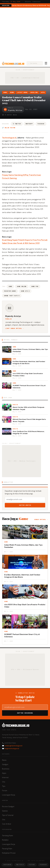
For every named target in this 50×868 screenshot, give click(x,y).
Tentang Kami (8, 836)
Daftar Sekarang (25, 713)
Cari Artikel (7, 824)
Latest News (22, 92)
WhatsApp (29, 124)
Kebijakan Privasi (9, 853)
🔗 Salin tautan (9, 128)
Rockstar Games (10, 291)
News (12, 92)
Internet (5, 778)
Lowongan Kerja (9, 795)
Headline (34, 92)
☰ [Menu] (46, 63)
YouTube (32, 865)
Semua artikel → (41, 520)
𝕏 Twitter (17, 124)
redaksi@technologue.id (13, 746)
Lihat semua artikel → (15, 328)
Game (5, 92)
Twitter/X (20, 865)
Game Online (22, 286)
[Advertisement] (25, 34)
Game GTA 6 (25, 291)
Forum (5, 791)
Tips (4, 786)
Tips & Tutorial (8, 815)
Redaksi (5, 840)
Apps (43, 92)
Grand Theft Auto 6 (12, 296)
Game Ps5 (35, 286)
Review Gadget (8, 807)
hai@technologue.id (12, 749)
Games (5, 811)
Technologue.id (9, 138)
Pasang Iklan (7, 849)
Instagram (7, 865)
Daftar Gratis (25, 505)
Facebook (41, 124)
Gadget (5, 764)
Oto (4, 782)
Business (6, 769)
